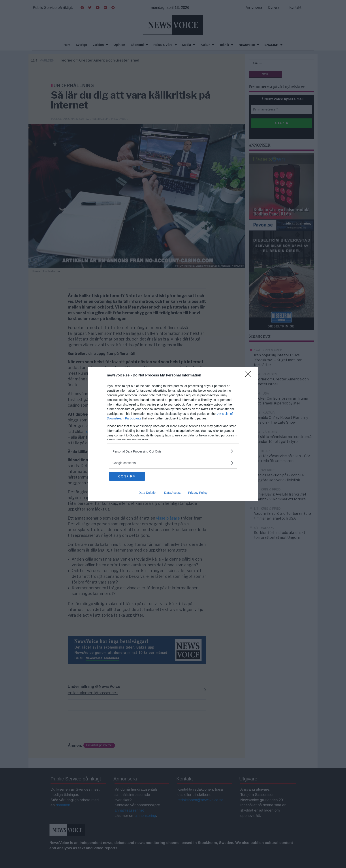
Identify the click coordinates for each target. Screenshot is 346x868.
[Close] (249, 376)
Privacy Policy (198, 493)
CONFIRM (130, 476)
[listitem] (173, 451)
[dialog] (173, 434)
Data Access (173, 493)
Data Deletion (148, 493)
